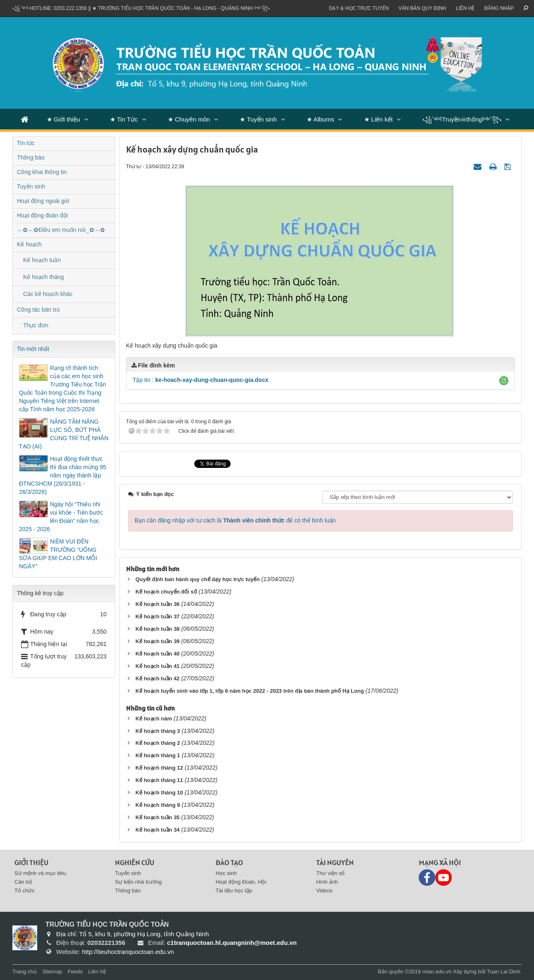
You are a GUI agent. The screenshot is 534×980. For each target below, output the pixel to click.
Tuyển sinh (31, 186)
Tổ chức (25, 891)
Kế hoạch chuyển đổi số (166, 592)
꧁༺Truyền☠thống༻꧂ (462, 119)
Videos (324, 891)
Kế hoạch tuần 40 (158, 654)
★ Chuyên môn (189, 119)
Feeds (75, 972)
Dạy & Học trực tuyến (359, 8)
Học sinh (226, 873)
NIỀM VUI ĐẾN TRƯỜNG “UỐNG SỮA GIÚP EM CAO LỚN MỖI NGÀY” (58, 554)
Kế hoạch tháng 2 (158, 743)
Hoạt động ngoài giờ (43, 201)
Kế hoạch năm (154, 719)
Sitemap (52, 972)
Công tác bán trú (38, 310)
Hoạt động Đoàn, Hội (241, 882)
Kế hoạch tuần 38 (158, 629)
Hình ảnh (327, 882)
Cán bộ (23, 882)
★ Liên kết (378, 119)
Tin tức (26, 143)
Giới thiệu (31, 862)
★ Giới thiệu (63, 119)
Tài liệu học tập (234, 891)
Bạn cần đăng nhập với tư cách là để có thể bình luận (235, 520)
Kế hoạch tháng (44, 277)
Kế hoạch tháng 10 (159, 793)
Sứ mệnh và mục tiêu (40, 873)
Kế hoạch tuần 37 (158, 616)
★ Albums (320, 119)
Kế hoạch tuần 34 (158, 830)
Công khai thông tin (42, 172)
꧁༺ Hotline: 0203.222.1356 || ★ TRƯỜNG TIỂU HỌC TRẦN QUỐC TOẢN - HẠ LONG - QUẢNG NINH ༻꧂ (141, 8)
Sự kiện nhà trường (138, 882)
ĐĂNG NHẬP (499, 8)
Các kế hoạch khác (48, 294)
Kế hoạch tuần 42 (158, 678)
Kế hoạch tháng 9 (158, 805)
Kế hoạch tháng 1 (158, 755)
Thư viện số (331, 873)
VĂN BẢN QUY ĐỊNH (422, 8)
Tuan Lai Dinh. (504, 972)
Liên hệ (465, 8)
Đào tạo (229, 862)
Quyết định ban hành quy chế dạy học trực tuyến (198, 579)
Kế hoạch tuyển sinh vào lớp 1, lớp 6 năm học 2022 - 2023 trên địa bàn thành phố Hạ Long (250, 691)
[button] (504, 381)
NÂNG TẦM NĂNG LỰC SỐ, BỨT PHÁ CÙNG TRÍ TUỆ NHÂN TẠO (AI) (64, 434)
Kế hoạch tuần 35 (158, 817)
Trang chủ (25, 972)
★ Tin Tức (124, 119)
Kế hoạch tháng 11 (159, 780)
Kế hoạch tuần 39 (158, 641)
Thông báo (31, 157)
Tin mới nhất (33, 349)
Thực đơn (36, 325)
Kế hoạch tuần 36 (158, 604)
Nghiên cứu (135, 862)
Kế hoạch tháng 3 (158, 731)
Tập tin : (201, 380)
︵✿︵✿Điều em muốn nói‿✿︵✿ (61, 230)
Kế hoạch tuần (42, 260)
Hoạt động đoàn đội (42, 215)
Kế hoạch (29, 244)
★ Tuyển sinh (258, 119)
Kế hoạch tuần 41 (158, 666)
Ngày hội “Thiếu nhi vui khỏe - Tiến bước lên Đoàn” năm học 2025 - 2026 (61, 517)
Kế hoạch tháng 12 (159, 768)
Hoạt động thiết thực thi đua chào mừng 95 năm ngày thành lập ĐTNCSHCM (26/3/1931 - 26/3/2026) (63, 475)
